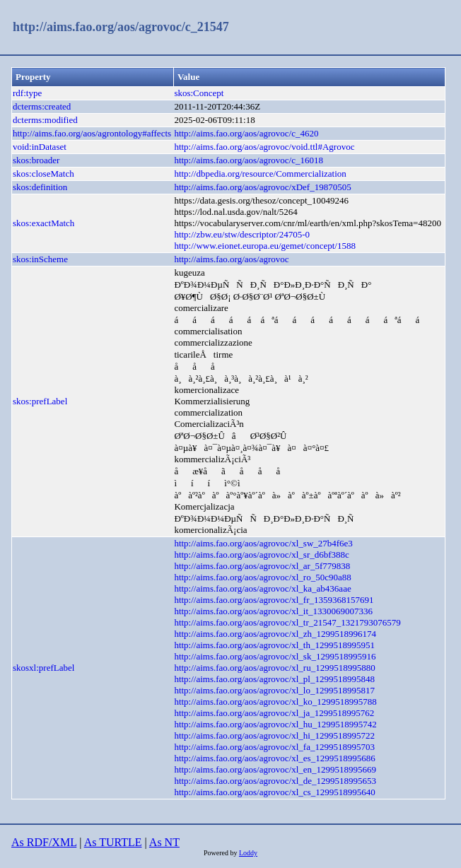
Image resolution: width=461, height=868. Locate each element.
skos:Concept (199, 93)
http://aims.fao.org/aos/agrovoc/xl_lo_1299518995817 (274, 690)
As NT (164, 842)
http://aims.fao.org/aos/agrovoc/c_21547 (121, 27)
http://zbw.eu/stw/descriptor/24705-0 (242, 234)
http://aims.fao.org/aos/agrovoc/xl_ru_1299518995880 (274, 668)
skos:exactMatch (43, 223)
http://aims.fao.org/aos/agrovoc (231, 259)
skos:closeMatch (43, 174)
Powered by (221, 853)
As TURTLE (113, 842)
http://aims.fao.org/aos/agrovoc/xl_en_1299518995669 (275, 769)
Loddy (248, 853)
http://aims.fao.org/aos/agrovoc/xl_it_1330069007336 (273, 611)
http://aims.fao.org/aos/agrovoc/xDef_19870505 (262, 187)
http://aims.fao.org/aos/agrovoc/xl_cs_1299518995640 (274, 792)
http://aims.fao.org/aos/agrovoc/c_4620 (246, 133)
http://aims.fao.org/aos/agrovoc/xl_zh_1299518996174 (275, 634)
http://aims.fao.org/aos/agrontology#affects (92, 133)
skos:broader (36, 160)
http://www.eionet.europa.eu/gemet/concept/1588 (265, 246)
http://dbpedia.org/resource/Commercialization (260, 174)
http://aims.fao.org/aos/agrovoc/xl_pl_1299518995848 (274, 679)
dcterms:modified (45, 120)
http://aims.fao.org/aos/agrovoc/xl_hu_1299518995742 (275, 724)
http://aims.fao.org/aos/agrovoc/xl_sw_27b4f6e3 (263, 543)
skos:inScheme (40, 259)
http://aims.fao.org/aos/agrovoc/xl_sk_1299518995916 (275, 656)
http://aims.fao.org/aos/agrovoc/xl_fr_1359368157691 (274, 600)
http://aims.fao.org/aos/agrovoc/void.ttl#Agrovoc (264, 147)
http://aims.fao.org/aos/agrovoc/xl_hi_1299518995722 (274, 735)
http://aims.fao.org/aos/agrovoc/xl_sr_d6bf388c (261, 555)
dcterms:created (42, 106)
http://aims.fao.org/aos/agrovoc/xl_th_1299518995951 (274, 645)
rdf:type (27, 93)
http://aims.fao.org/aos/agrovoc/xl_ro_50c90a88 (262, 577)
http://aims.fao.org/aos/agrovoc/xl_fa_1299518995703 (274, 747)
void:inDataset (40, 147)
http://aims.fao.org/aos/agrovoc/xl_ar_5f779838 (262, 566)
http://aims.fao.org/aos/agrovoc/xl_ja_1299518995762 (274, 713)
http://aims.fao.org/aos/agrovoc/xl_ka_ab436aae (262, 588)
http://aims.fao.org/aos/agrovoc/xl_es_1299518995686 (274, 758)
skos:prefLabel (40, 401)
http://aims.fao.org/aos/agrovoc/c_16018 (249, 160)
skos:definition (40, 187)
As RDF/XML (44, 842)
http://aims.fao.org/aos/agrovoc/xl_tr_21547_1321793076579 (287, 622)
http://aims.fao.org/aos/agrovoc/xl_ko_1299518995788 (275, 702)
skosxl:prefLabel (43, 668)
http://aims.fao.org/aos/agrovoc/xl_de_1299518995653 (275, 781)
